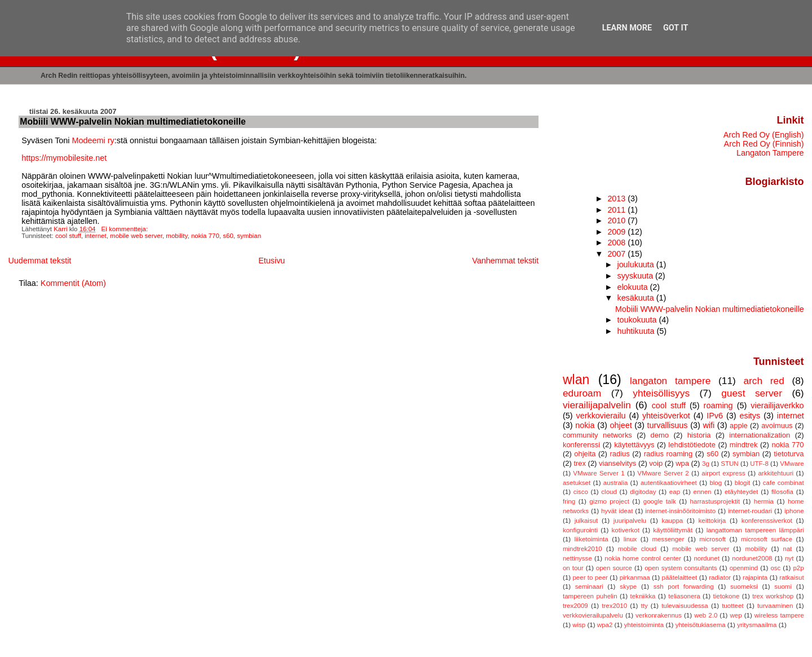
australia (616, 483)
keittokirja (712, 521)
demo (660, 435)
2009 (617, 232)
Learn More (627, 28)
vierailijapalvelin (597, 405)
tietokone (727, 596)
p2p (798, 568)
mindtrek (744, 445)
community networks (597, 435)
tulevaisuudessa (685, 606)
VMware (792, 464)
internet (95, 236)
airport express (723, 473)
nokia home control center (643, 558)
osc (775, 568)
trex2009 (575, 606)
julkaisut (586, 521)
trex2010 (614, 606)
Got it (676, 28)
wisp (579, 625)
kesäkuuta (636, 298)
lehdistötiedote (692, 445)
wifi (709, 425)
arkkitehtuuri (776, 473)
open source (614, 568)
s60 (228, 236)
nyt (789, 558)
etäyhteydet (742, 492)
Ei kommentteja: (126, 229)
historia (699, 435)
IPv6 (715, 416)
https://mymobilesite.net (64, 158)
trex (580, 463)
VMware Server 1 (599, 473)
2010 (617, 221)
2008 (617, 242)
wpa (682, 463)
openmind (744, 568)
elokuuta (633, 287)
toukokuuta (638, 320)
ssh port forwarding (684, 587)
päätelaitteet (679, 577)
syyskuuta (636, 276)
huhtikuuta (637, 331)
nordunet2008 (752, 558)
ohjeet (621, 425)
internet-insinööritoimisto (680, 511)
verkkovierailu (601, 416)
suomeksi (744, 587)
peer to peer (590, 577)
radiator (720, 577)
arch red (764, 381)
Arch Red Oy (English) (764, 135)
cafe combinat (784, 483)
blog (716, 483)
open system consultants (681, 568)
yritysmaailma (757, 625)
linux (630, 539)
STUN (729, 464)
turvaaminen (775, 606)
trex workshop (773, 596)
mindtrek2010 (582, 549)
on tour (573, 568)
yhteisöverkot (666, 416)
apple (739, 425)
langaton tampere (670, 381)
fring (569, 501)
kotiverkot (626, 530)
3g (706, 464)
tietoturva (789, 454)
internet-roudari (750, 511)
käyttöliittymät (673, 530)
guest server (752, 393)
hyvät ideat (617, 511)
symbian (249, 236)
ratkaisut (792, 577)
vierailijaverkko (777, 405)
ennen (702, 492)
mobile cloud (637, 549)
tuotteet (732, 606)
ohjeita (585, 454)
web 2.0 (706, 615)
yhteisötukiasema (701, 625)
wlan (576, 380)
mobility (176, 236)
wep (736, 615)
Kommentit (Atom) (73, 283)
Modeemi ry (93, 140)
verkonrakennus (659, 615)
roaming (718, 405)
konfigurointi (580, 530)
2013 (617, 199)
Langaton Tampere (770, 153)
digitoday (643, 492)
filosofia (782, 492)
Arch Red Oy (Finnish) (764, 144)
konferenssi (581, 445)
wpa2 (605, 625)
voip (656, 463)
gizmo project (609, 501)
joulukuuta (636, 264)
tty (645, 606)
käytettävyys (634, 445)
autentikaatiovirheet (669, 483)
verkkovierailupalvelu (593, 615)
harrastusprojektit (715, 501)
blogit (743, 483)
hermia (764, 501)
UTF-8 (759, 464)
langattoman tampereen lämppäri (755, 530)
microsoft (712, 539)
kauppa (672, 521)
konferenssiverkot (767, 521)
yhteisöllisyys (661, 393)
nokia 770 (205, 236)
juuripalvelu (630, 521)
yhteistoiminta (644, 625)
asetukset (577, 483)
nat (788, 549)
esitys (750, 416)
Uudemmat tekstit (39, 261)
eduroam (582, 393)
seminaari (589, 587)
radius (619, 454)
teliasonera (684, 596)
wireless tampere (779, 615)
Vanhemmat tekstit (505, 261)
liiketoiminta (591, 539)
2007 (617, 254)
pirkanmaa (635, 577)
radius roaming (668, 454)
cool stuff (68, 236)
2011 (617, 210)
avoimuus (777, 425)
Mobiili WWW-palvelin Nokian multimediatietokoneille (133, 122)
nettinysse (577, 558)
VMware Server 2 (663, 473)
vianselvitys (617, 463)
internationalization (760, 435)
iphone (794, 511)
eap (675, 492)
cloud (609, 492)
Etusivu (272, 261)
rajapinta (755, 577)
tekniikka (643, 596)
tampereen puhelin (590, 596)
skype (628, 587)
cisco (581, 492)
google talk (660, 501)
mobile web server (136, 236)
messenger (668, 539)
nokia (585, 425)
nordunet (706, 558)
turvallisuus (668, 425)
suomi (783, 587)
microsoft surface (767, 539)
